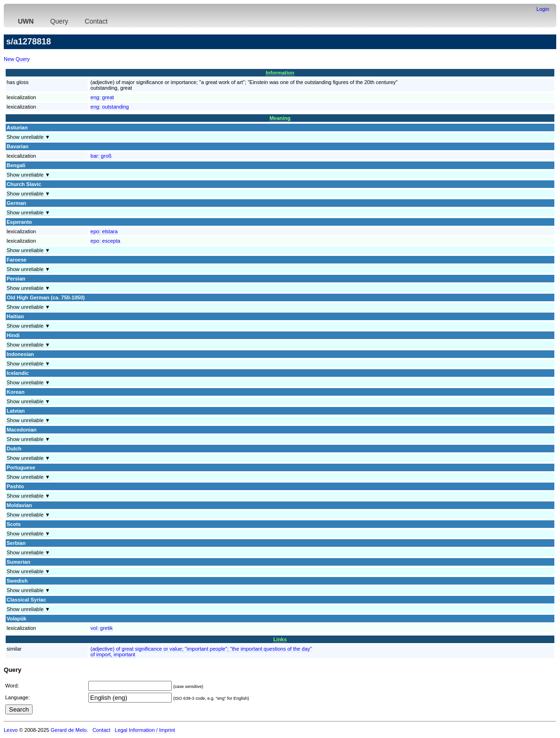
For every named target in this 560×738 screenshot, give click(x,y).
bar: (101, 156)
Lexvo (11, 730)
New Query (17, 59)
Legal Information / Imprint (145, 730)
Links (280, 639)
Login (543, 9)
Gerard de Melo (68, 730)
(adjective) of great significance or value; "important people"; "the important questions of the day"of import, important (201, 652)
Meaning (280, 118)
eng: (102, 97)
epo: (104, 231)
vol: (102, 628)
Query (59, 21)
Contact (96, 21)
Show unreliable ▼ (28, 137)
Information (280, 73)
